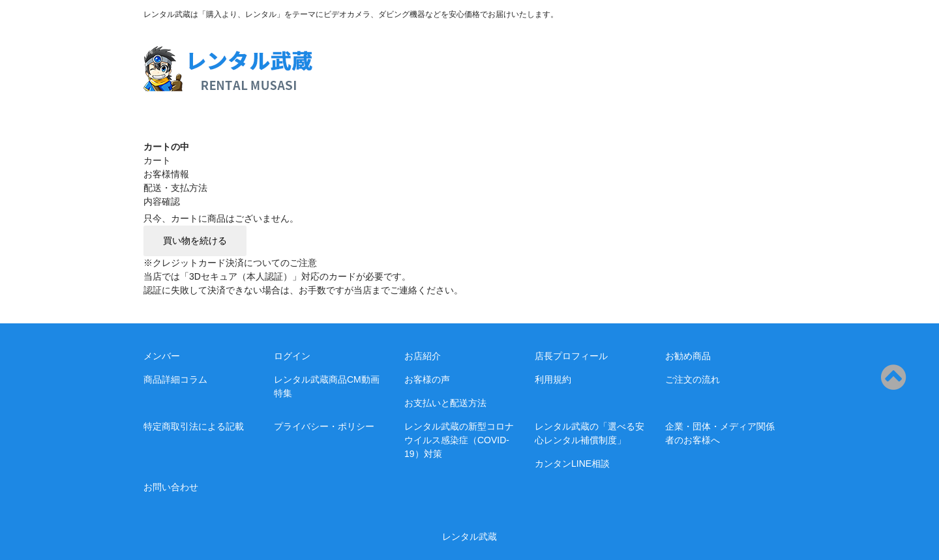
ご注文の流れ (693, 379)
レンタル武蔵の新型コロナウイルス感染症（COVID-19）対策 (459, 440)
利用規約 (553, 379)
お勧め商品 (688, 356)
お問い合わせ (171, 487)
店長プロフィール (571, 356)
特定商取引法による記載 (194, 426)
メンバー (162, 356)
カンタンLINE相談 (572, 464)
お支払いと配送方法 (445, 403)
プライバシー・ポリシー (324, 426)
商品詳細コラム (175, 379)
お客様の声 (427, 379)
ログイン (292, 356)
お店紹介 (423, 356)
